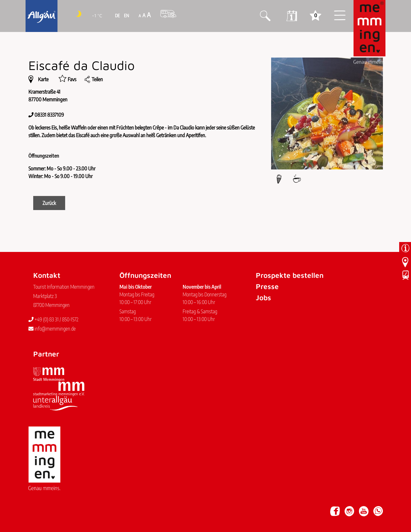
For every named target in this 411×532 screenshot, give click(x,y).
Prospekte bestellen (290, 275)
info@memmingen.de (52, 329)
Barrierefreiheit (99, 508)
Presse (267, 286)
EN (126, 16)
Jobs (263, 297)
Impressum (42, 508)
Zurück (49, 203)
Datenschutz (68, 508)
